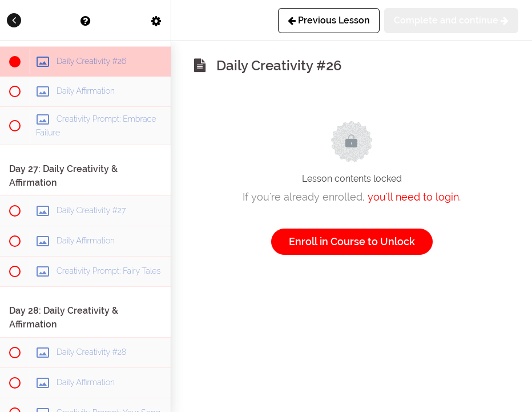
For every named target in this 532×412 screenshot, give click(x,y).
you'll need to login (413, 197)
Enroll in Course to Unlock (352, 241)
